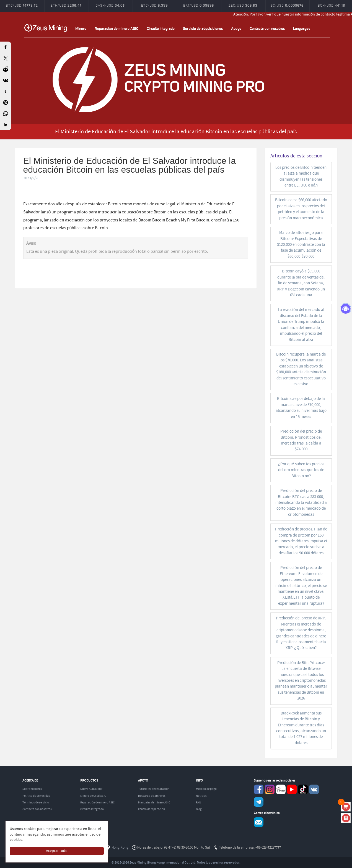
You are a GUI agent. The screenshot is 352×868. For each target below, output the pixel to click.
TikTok (303, 789)
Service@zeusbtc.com (259, 822)
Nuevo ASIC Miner (91, 789)
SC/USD (287, 5)
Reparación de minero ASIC (117, 28)
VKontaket (314, 789)
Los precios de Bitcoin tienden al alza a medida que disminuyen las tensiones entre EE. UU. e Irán (301, 177)
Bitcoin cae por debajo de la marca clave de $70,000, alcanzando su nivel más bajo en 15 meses (301, 408)
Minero (81, 28)
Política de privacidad (36, 796)
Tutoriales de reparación (154, 789)
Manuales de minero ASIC (154, 803)
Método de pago (206, 789)
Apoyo (236, 28)
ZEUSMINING (46, 28)
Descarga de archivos (152, 796)
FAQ (198, 803)
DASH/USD (110, 5)
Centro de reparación (152, 809)
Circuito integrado (161, 28)
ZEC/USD (243, 5)
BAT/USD (199, 5)
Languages (302, 28)
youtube (292, 789)
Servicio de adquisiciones (203, 28)
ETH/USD (66, 5)
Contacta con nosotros (267, 28)
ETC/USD (154, 5)
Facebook (259, 789)
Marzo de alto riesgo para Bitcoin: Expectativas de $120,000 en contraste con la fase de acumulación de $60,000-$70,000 (301, 245)
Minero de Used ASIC (93, 796)
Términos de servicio (36, 803)
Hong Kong (120, 848)
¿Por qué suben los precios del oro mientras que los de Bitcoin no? (301, 470)
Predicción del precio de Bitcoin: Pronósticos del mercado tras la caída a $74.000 (301, 440)
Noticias (201, 796)
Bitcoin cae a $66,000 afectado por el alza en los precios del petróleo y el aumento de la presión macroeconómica (301, 209)
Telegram (259, 802)
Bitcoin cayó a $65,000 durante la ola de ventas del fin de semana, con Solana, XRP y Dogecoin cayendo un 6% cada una (301, 283)
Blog (199, 809)
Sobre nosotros (32, 789)
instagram (270, 789)
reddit (281, 789)
